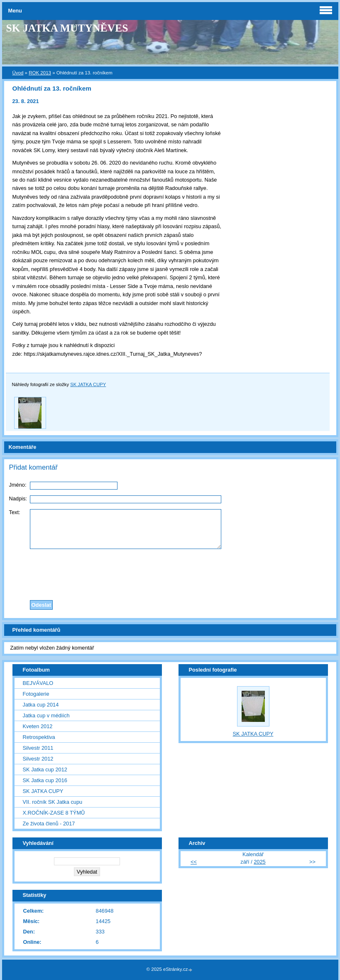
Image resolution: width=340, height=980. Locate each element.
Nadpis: (18, 499)
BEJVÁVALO (38, 683)
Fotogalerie (36, 694)
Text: (15, 512)
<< (194, 862)
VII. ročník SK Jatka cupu (53, 802)
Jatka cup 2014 (41, 705)
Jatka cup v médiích (46, 715)
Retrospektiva (39, 737)
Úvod (18, 73)
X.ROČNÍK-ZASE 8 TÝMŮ (54, 813)
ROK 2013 (40, 73)
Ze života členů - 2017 (49, 824)
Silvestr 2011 (38, 748)
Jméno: (18, 485)
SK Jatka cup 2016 (45, 780)
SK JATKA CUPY (88, 384)
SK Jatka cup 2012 (45, 769)
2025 (259, 862)
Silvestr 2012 (38, 759)
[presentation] (170, 572)
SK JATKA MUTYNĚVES (67, 28)
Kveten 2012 (38, 726)
